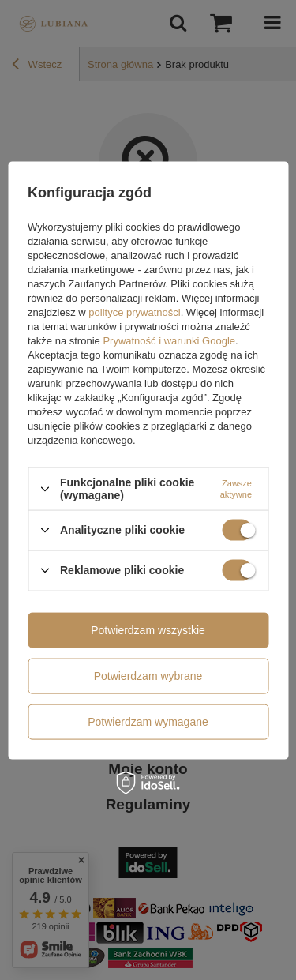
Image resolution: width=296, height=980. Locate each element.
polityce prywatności (134, 312)
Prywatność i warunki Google (169, 341)
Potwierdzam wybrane (148, 676)
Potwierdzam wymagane (148, 722)
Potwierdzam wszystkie (148, 630)
